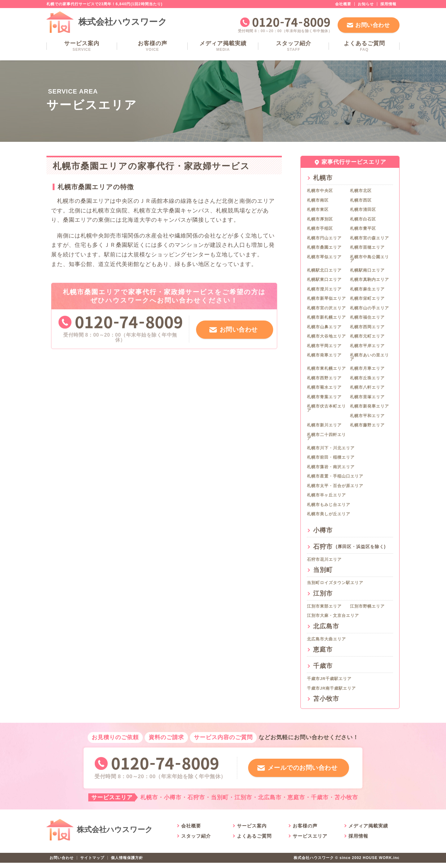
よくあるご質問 (364, 46)
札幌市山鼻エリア (324, 327)
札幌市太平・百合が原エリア (335, 486)
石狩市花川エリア (324, 560)
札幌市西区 (361, 200)
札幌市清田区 (363, 210)
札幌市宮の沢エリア (326, 308)
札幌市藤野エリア (367, 425)
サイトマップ (92, 863)
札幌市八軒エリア (367, 387)
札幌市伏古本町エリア (326, 408)
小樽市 (323, 530)
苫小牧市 (326, 699)
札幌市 (323, 178)
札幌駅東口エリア (324, 280)
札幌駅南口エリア (367, 270)
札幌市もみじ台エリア (329, 505)
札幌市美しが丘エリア (329, 514)
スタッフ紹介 (294, 46)
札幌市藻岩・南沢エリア (331, 467)
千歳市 (323, 666)
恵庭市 (323, 649)
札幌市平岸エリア (367, 346)
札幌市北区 (361, 191)
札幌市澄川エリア (324, 289)
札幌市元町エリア (367, 336)
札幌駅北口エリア (324, 270)
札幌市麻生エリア (367, 289)
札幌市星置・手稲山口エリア (335, 476)
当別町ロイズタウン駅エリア (335, 583)
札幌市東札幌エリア (326, 369)
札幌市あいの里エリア (369, 357)
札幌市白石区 (363, 219)
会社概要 (343, 4)
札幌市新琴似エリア (326, 299)
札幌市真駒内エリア (369, 280)
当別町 (323, 570)
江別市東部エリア (324, 606)
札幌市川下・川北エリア (331, 448)
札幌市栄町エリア (367, 299)
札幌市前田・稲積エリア (331, 457)
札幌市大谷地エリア (326, 336)
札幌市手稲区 (320, 229)
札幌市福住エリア (367, 317)
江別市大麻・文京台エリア (333, 616)
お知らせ (366, 4)
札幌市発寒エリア (324, 355)
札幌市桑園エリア (324, 247)
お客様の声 (152, 46)
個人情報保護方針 (127, 863)
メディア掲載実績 (223, 46)
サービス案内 (82, 46)
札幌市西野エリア (324, 378)
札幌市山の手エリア (369, 308)
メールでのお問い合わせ (301, 770)
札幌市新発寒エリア (369, 406)
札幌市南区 (318, 200)
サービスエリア (310, 841)
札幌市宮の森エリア (369, 238)
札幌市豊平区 (363, 229)
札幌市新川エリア (324, 425)
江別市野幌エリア (367, 606)
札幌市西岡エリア (367, 327)
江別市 (323, 593)
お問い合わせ (372, 25)
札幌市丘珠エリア (367, 378)
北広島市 (326, 626)
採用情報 (388, 4)
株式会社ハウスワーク (123, 22)
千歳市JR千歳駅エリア (329, 679)
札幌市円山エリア (324, 238)
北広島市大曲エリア (326, 639)
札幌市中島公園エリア (369, 259)
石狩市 (349, 547)
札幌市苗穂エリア (367, 247)
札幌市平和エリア (367, 416)
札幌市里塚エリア (367, 397)
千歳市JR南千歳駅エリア (331, 688)
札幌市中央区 (320, 191)
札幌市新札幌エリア (326, 317)
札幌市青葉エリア (324, 397)
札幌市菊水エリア (324, 387)
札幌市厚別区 (320, 219)
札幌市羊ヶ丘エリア (326, 495)
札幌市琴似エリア (324, 257)
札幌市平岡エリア (324, 346)
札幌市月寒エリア (367, 369)
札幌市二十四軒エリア (326, 437)
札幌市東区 (318, 210)
